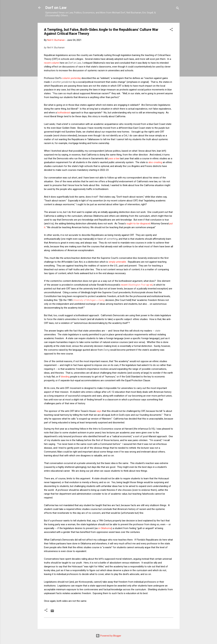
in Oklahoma (105, 528)
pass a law (114, 158)
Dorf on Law (56, 8)
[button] (171, 30)
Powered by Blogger (108, 636)
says (99, 411)
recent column (52, 63)
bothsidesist (64, 113)
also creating (155, 162)
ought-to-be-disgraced (138, 224)
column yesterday (72, 78)
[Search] (178, 9)
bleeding (65, 377)
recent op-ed (137, 285)
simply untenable (117, 262)
